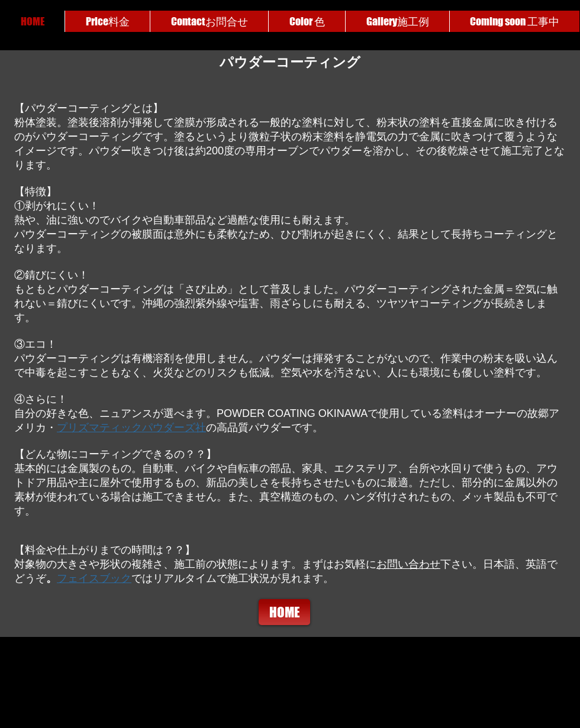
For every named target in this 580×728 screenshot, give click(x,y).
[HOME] (284, 612)
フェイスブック (94, 578)
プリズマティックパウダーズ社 (131, 428)
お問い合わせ (408, 564)
